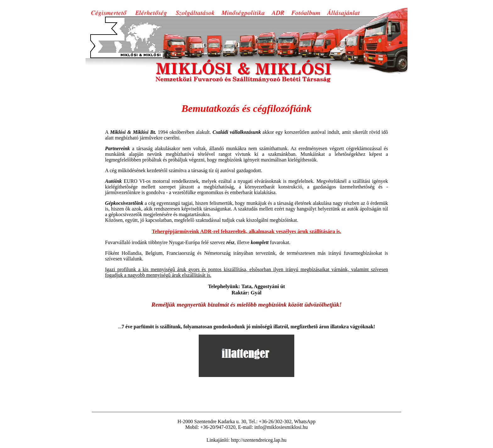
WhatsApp (305, 421)
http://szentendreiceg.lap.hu (259, 440)
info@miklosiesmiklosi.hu (281, 427)
